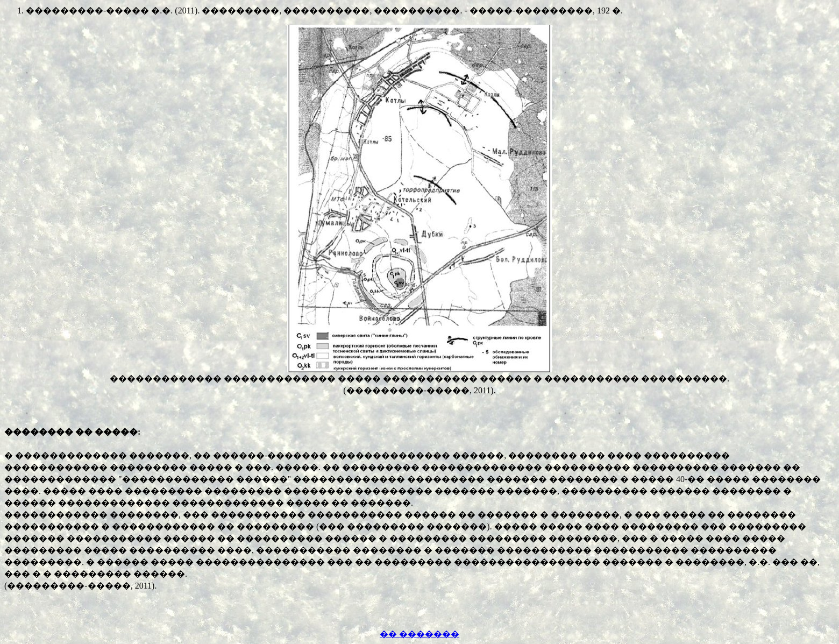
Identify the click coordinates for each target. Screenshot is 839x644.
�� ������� (419, 634)
